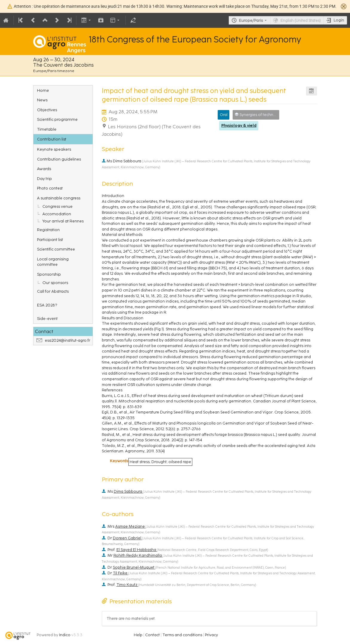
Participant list (50, 239)
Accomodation (57, 214)
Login (339, 20)
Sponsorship (49, 274)
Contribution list (52, 139)
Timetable (47, 129)
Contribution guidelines (59, 159)
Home (43, 90)
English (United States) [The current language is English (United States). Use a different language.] (301, 20)
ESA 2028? (47, 305)
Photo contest (50, 188)
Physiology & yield (239, 125)
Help (138, 635)
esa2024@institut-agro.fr (67, 340)
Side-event (47, 318)
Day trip (44, 178)
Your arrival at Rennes (63, 221)
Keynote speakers (54, 149)
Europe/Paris (251, 20)
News (42, 100)
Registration (48, 230)
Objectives (47, 110)
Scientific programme (57, 119)
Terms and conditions (182, 635)
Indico (65, 635)
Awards (44, 169)
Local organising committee (53, 262)
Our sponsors (55, 283)
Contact (152, 635)
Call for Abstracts (53, 291)
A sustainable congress (59, 198)
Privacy (211, 635)
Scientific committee (56, 249)
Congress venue (57, 206)
